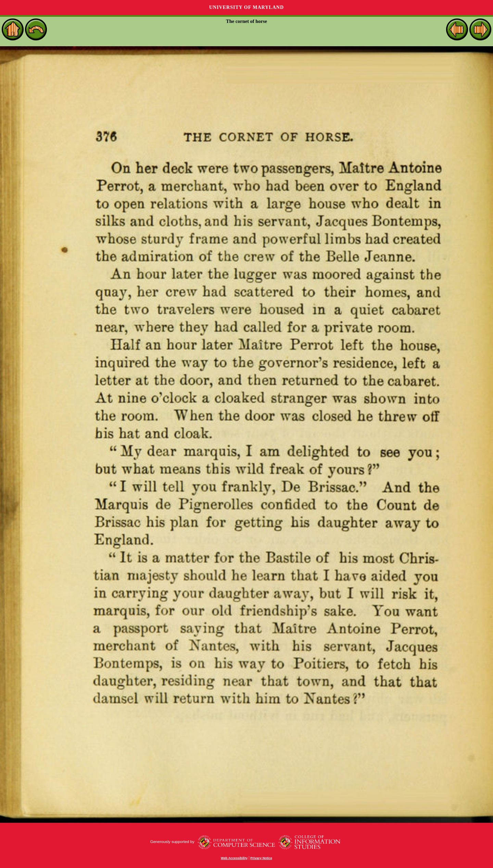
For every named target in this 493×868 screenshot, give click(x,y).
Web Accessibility (234, 858)
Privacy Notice (261, 858)
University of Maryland (246, 7)
